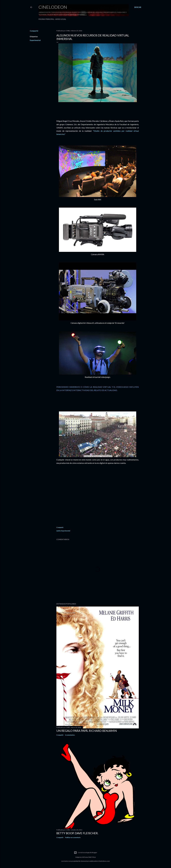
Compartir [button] (34, 31)
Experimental (35, 40)
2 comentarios (70, 735)
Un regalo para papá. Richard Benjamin (87, 731)
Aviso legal (61, 19)
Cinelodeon (53, 7)
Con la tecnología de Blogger (85, 853)
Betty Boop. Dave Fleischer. (77, 833)
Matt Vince (92, 857)
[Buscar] (138, 7)
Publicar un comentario (73, 837)
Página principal (46, 19)
